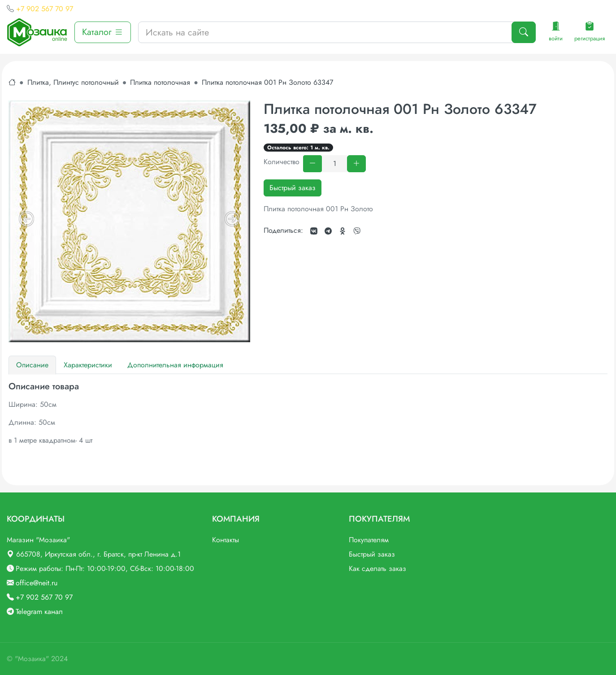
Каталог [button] (103, 32)
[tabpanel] (308, 414)
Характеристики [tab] (88, 365)
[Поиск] (524, 32)
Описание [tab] (32, 365)
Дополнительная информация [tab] (175, 365)
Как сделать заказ (377, 568)
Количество (282, 162)
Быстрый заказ (293, 188)
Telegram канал (39, 612)
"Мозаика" (32, 659)
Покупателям (369, 540)
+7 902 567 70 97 (45, 9)
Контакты (226, 540)
